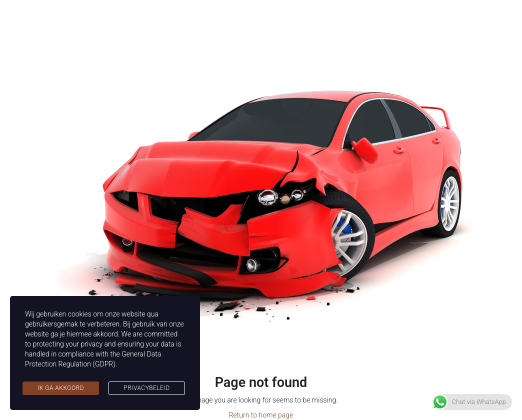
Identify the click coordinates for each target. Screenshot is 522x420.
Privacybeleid (146, 388)
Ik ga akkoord (61, 388)
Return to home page (261, 415)
